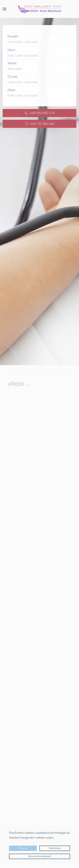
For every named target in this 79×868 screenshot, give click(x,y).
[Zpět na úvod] (39, 9)
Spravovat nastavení (39, 856)
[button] (4, 9)
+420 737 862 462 (40, 123)
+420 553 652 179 (40, 112)
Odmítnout (55, 848)
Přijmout (23, 848)
